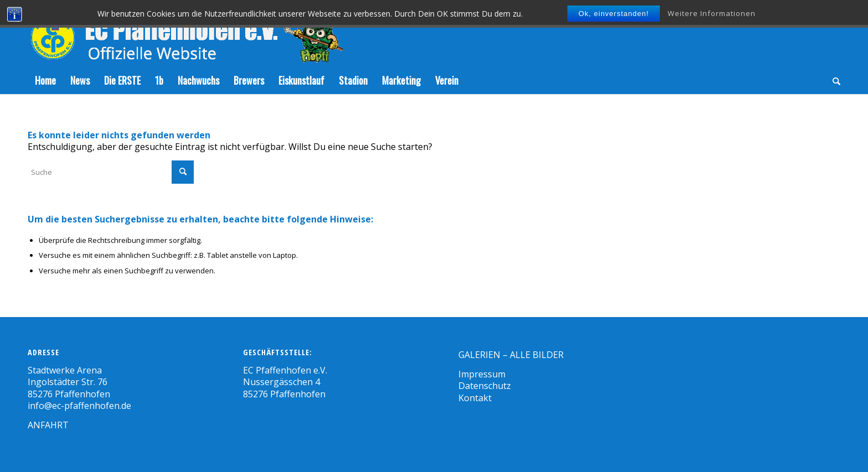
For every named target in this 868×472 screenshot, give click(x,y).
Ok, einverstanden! (614, 14)
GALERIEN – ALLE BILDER (511, 355)
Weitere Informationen (712, 13)
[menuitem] (45, 80)
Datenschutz (485, 386)
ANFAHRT (48, 425)
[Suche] (833, 80)
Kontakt (475, 398)
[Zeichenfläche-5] (185, 33)
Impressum (482, 374)
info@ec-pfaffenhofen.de (79, 406)
